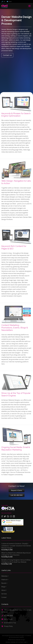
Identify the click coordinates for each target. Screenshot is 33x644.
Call (3, 2)
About (3, 590)
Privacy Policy (7, 626)
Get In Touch (7, 619)
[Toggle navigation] (29, 6)
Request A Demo (17, 490)
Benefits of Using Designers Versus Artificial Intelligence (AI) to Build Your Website (16, 561)
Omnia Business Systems (17, 637)
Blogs (3, 587)
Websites (4, 576)
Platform (4, 580)
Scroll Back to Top (9, 623)
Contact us (7, 55)
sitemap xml (14, 642)
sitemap (8, 642)
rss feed (21, 642)
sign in (26, 642)
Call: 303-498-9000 (17, 495)
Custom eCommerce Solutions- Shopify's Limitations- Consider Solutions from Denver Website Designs (16, 546)
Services (4, 594)
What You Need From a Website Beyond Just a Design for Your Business (16, 554)
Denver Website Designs (18, 636)
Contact (4, 597)
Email (9, 2)
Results (4, 583)
